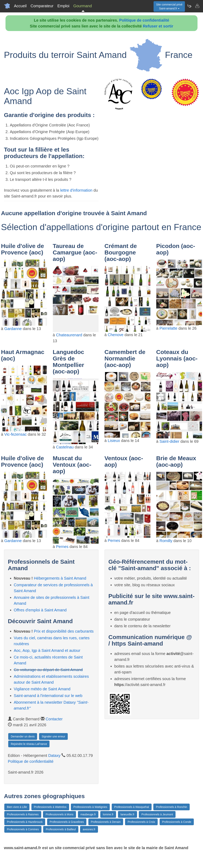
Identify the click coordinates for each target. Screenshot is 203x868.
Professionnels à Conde (177, 822)
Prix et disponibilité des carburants (64, 631)
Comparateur (42, 6)
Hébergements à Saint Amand (60, 578)
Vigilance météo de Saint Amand (42, 689)
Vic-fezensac (16, 434)
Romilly (166, 541)
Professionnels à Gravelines (67, 822)
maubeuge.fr (88, 814)
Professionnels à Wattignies (90, 807)
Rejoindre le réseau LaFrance (29, 744)
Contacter (54, 719)
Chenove (116, 335)
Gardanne (13, 329)
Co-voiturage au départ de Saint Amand (48, 670)
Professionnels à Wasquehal (132, 807)
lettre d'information (77, 190)
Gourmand (83, 6)
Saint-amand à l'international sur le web (48, 696)
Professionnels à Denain (106, 822)
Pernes (62, 547)
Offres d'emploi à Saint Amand (40, 610)
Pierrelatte (168, 328)
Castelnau (65, 447)
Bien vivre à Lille (17, 807)
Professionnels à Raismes (23, 814)
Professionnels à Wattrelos (50, 807)
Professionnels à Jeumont (157, 814)
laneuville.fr (128, 814)
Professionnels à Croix (141, 822)
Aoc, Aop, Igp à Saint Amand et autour (47, 650)
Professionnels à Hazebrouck (25, 822)
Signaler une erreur (53, 736)
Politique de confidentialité (144, 20)
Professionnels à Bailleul (61, 829)
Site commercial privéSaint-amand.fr (169, 6)
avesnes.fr (89, 829)
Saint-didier (169, 441)
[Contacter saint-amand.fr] (197, 6)
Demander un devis (23, 736)
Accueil (20, 6)
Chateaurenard (69, 335)
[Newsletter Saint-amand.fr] (189, 6)
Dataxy (54, 755)
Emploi (63, 6)
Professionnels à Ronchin (171, 807)
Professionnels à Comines (23, 829)
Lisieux (114, 441)
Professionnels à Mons (59, 814)
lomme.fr (108, 814)
